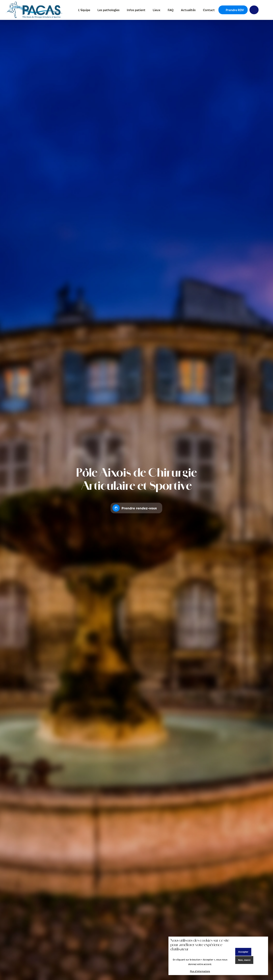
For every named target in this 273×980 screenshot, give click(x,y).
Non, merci (244, 960)
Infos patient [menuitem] (136, 10)
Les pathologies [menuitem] (108, 10)
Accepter (243, 952)
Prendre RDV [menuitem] (235, 10)
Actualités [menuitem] (188, 10)
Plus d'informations (200, 971)
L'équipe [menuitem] (84, 10)
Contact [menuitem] (209, 10)
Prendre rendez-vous (139, 508)
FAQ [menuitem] (171, 10)
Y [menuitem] (254, 10)
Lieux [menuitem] (157, 10)
